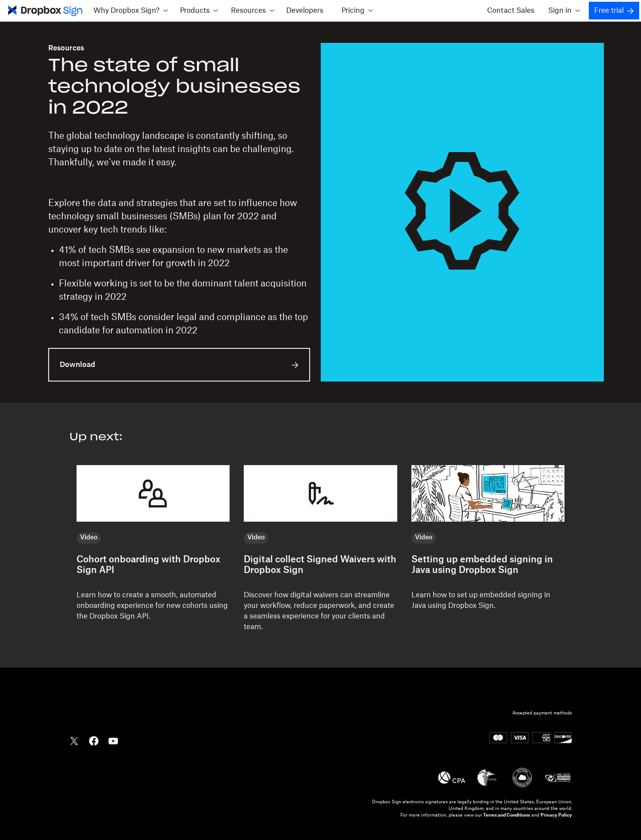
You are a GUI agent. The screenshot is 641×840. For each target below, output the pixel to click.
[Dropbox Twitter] (74, 740)
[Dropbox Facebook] (94, 740)
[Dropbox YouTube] (113, 740)
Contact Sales (511, 11)
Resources (66, 48)
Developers (305, 11)
